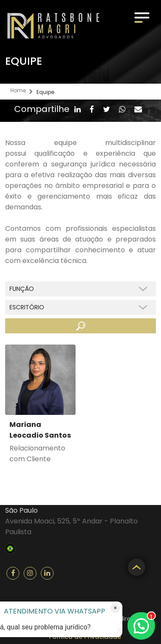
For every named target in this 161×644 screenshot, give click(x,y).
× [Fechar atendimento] (115, 608)
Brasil (10, 547)
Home (18, 90)
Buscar (80, 326)
